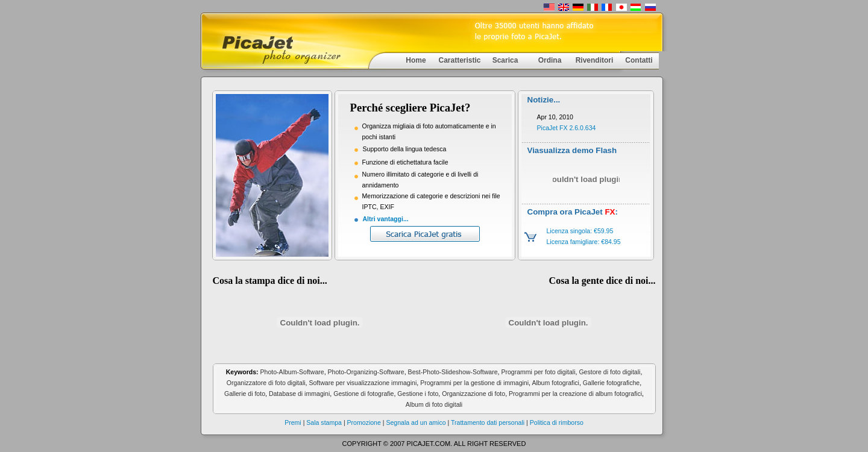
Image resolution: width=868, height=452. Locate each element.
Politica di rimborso (556, 422)
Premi (293, 422)
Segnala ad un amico (416, 422)
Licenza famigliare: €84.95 (583, 242)
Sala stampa (325, 422)
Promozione (365, 422)
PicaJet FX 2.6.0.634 (567, 128)
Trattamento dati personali (488, 422)
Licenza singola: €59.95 (580, 231)
